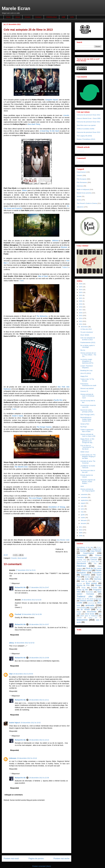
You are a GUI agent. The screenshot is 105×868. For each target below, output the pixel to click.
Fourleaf (18, 614)
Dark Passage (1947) (87, 415)
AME (63, 17)
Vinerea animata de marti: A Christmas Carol (87, 396)
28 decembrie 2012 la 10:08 (39, 658)
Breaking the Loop (86, 370)
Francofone (97, 573)
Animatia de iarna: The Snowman (88, 462)
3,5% (72, 17)
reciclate (79, 618)
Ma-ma (83, 350)
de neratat (85, 609)
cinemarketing (81, 608)
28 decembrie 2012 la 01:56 (32, 614)
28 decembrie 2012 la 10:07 (39, 624)
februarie (84, 520)
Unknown (13, 758)
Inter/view (80, 186)
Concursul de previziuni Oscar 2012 (88, 115)
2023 (81, 292)
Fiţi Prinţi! (83, 427)
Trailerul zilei (85, 596)
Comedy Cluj (81, 560)
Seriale (79, 196)
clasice (92, 608)
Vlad (11, 674)
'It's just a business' (87, 332)
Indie (87, 579)
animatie (90, 605)
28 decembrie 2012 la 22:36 (39, 778)
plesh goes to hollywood (89, 616)
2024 (81, 290)
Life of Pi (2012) (86, 373)
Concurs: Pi (84, 391)
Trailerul (65, 267)
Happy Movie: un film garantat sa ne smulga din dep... (87, 441)
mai (82, 512)
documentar (92, 612)
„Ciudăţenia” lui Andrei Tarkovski (88, 467)
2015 (81, 316)
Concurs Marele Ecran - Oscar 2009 (89, 118)
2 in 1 (99, 547)
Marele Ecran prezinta (84, 193)
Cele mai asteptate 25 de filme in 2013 (88, 339)
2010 (81, 530)
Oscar (83, 588)
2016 (81, 313)
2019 (81, 304)
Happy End (84, 376)
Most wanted (22, 558)
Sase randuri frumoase (89, 593)
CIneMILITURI (97, 549)
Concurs (94, 560)
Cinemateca (94, 558)
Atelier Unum (85, 452)
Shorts (79, 200)
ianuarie (84, 523)
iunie (83, 509)
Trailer (21, 281)
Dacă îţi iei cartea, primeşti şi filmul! (87, 411)
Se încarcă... (81, 151)
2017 (81, 310)
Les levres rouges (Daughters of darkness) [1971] (87, 361)
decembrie (84, 327)
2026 (81, 284)
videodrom (80, 207)
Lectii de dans (86, 581)
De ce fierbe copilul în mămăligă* (87, 346)
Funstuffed (85, 575)
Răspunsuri (16, 583)
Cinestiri (14, 558)
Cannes (83, 551)
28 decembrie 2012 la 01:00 (31, 600)
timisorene (82, 620)
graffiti (79, 614)
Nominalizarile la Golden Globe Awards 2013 (86, 419)
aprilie (83, 515)
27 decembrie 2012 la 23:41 (26, 570)
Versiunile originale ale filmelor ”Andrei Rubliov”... (88, 482)
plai (100, 614)
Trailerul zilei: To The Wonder (87, 380)
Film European (82, 179)
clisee (99, 608)
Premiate (94, 588)
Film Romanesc (82, 182)
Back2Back (84, 549)
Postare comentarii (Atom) (42, 866)
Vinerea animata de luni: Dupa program (88, 490)
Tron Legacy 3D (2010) (84, 136)
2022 (81, 295)
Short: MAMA (85, 335)
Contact (38, 17)
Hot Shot (88, 577)
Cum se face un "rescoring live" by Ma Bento (87, 447)
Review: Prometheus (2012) (86, 139)
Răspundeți (13, 579)
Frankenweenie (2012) (88, 342)
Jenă (82, 486)
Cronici (28, 17)
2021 (81, 298)
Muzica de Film (83, 585)
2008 (81, 536)
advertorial (91, 603)
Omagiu (98, 585)
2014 (81, 318)
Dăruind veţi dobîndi (87, 388)
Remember (89, 592)
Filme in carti (86, 570)
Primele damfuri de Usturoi (87, 476)
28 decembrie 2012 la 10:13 (39, 740)
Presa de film (82, 590)
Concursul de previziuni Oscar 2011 (88, 122)
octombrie (84, 497)
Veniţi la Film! (85, 424)
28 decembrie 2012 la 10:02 (31, 723)
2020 (81, 301)
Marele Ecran (16, 8)
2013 (81, 321)
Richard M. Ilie (20, 587)
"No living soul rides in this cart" (88, 471)
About (18, 17)
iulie (82, 506)
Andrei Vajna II (15, 723)
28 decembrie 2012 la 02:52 (25, 643)
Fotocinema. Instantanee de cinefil (88, 385)
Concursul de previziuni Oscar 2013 (88, 132)
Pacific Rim (58, 400)
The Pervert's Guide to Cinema (87, 203)
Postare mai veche (61, 859)
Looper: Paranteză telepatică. (86, 367)
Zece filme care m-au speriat (86, 125)
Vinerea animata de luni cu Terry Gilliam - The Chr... (88, 355)
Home (8, 17)
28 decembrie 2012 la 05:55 (23, 674)
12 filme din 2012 (86, 329)
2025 (81, 287)
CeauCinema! (81, 172)
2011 (81, 527)
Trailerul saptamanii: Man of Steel (87, 431)
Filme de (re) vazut (94, 568)
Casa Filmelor (96, 551)
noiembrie (84, 494)
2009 (81, 533)
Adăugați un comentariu (14, 795)
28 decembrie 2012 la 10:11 (39, 700)
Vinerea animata (86, 601)
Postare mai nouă (11, 859)
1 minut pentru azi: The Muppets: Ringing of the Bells (88, 457)
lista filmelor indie (63, 540)
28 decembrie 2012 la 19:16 (27, 758)
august (83, 503)
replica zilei (93, 618)
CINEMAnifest (52, 17)
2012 (81, 324)
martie (83, 518)
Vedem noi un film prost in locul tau (89, 599)
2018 (81, 307)
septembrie (85, 500)
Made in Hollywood (83, 189)
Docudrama (81, 563)
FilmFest (81, 566)
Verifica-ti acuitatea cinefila (85, 129)
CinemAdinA (82, 555)
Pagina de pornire (36, 859)
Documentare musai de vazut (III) (88, 406)
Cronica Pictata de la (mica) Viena (88, 562)
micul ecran (90, 614)
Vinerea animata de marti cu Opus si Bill (88, 435)
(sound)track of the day (85, 547)
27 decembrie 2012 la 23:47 (39, 587)
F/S (95, 564)
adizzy (12, 643)
